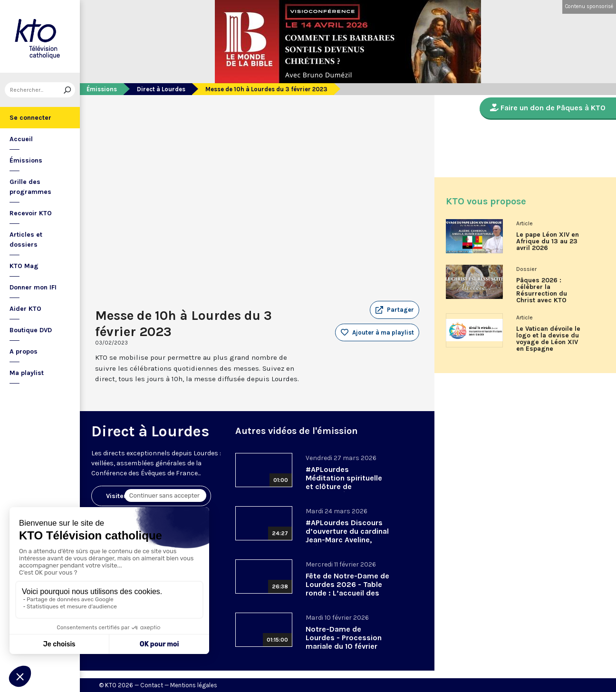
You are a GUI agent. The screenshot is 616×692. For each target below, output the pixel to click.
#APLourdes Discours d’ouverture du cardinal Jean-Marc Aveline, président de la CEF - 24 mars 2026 (347, 540)
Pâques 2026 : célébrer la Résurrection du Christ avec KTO (542, 290)
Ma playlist (27, 373)
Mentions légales (194, 685)
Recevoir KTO (31, 213)
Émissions (26, 160)
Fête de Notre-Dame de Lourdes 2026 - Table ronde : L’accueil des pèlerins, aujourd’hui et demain (347, 593)
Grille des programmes (30, 187)
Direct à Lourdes (161, 89)
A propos (24, 351)
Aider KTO (25, 309)
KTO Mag (24, 266)
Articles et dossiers (26, 240)
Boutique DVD (31, 330)
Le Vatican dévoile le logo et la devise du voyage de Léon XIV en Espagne (548, 339)
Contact (152, 685)
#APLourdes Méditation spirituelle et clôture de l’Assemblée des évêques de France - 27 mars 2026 (347, 491)
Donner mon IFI (33, 287)
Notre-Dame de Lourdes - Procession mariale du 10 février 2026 (344, 642)
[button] (395, 310)
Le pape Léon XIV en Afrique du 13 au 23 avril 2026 (548, 241)
